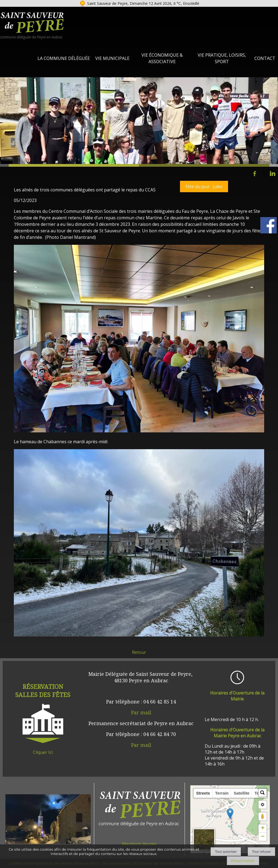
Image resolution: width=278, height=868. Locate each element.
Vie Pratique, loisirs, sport (222, 58)
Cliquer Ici (43, 752)
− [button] (263, 837)
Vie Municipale (112, 58)
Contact (265, 58)
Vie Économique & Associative (162, 58)
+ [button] (263, 828)
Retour (139, 652)
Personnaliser (243, 861)
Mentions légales (139, 844)
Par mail (141, 712)
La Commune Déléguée (64, 58)
